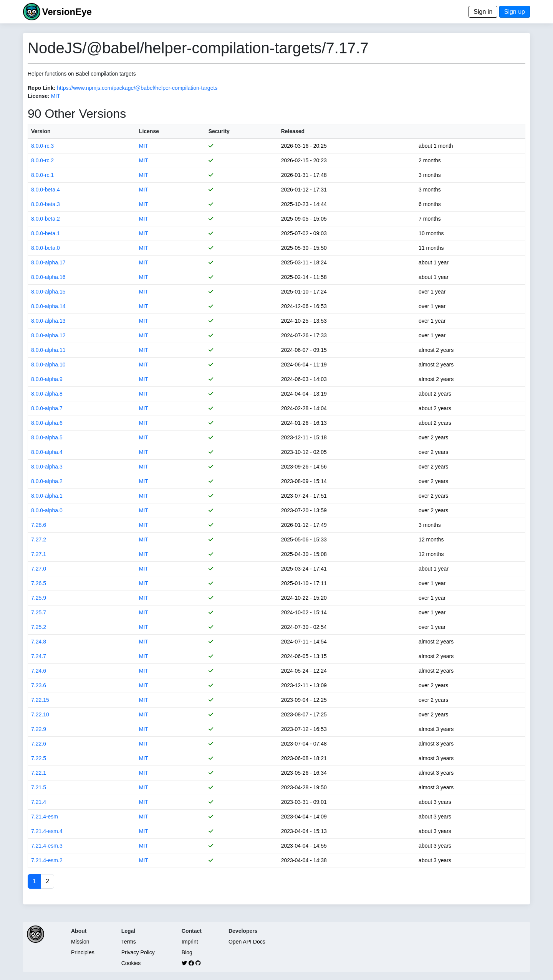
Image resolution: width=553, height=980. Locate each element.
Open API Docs (247, 942)
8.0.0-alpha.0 (47, 510)
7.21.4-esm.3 (47, 846)
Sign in (483, 12)
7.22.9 (39, 729)
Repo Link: (41, 88)
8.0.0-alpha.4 (47, 452)
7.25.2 (39, 627)
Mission (80, 942)
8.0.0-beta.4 (46, 190)
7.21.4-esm (45, 817)
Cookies (131, 963)
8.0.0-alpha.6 (47, 423)
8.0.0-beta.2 (46, 219)
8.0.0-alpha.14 (48, 306)
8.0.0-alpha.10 (48, 365)
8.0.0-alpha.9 (47, 379)
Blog (187, 952)
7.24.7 (39, 656)
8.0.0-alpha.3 (47, 467)
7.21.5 (39, 787)
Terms (129, 942)
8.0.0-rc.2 (42, 160)
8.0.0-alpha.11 (48, 350)
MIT (56, 96)
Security (219, 131)
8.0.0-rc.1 (42, 175)
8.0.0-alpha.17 (48, 262)
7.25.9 (39, 598)
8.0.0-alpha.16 (48, 277)
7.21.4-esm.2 (47, 860)
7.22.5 (39, 758)
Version (41, 131)
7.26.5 (39, 583)
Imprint (190, 942)
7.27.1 (39, 554)
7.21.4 (39, 802)
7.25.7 (39, 612)
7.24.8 (39, 642)
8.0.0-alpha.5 (47, 437)
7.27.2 (39, 539)
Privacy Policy (138, 952)
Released (293, 131)
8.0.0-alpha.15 (48, 292)
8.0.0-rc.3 (42, 146)
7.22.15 (40, 700)
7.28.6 (39, 525)
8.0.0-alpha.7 (47, 408)
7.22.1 (39, 773)
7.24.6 (39, 671)
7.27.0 (39, 569)
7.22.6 (39, 744)
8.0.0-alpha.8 (47, 394)
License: (39, 96)
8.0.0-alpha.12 (48, 335)
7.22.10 (40, 714)
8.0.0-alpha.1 (47, 496)
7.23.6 (39, 685)
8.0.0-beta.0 (46, 248)
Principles (83, 952)
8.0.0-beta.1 (46, 233)
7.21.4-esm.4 (47, 831)
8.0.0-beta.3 (46, 204)
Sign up (515, 12)
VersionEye (67, 12)
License (149, 131)
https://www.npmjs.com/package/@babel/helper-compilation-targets (137, 88)
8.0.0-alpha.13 (48, 321)
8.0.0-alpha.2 (47, 481)
